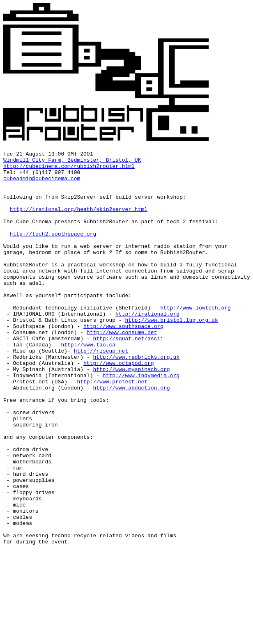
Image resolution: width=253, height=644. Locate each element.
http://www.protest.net (112, 428)
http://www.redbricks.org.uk (136, 399)
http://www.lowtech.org (195, 339)
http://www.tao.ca (88, 384)
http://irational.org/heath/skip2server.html (79, 221)
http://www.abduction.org (131, 435)
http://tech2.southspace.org (53, 251)
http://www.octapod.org (119, 406)
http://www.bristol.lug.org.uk (171, 354)
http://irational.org (147, 347)
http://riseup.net (101, 391)
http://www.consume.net (122, 369)
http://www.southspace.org (123, 362)
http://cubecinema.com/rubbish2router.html (69, 170)
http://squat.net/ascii (128, 376)
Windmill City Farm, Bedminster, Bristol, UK (72, 162)
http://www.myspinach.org (131, 413)
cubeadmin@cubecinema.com (42, 184)
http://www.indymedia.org (141, 421)
